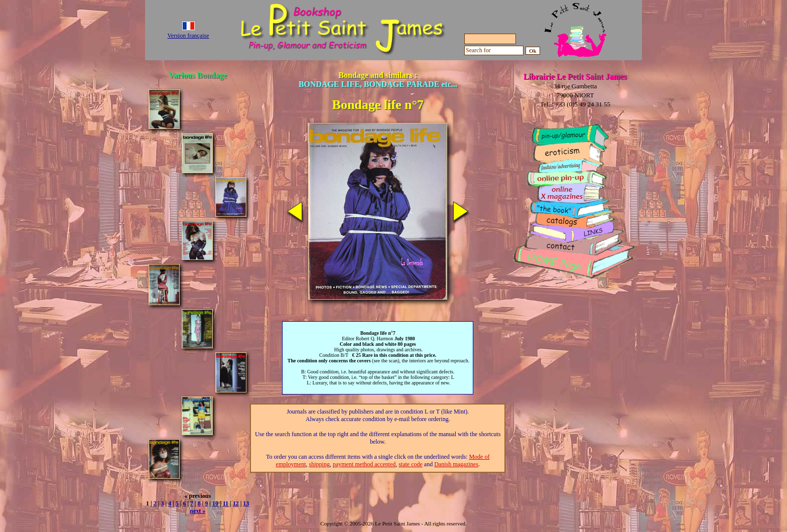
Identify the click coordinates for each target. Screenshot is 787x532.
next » (198, 511)
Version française (188, 36)
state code (411, 464)
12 (236, 503)
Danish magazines (456, 464)
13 (246, 503)
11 (226, 503)
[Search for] (494, 50)
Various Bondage (198, 75)
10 (215, 503)
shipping (319, 464)
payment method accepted (364, 464)
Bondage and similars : (378, 80)
